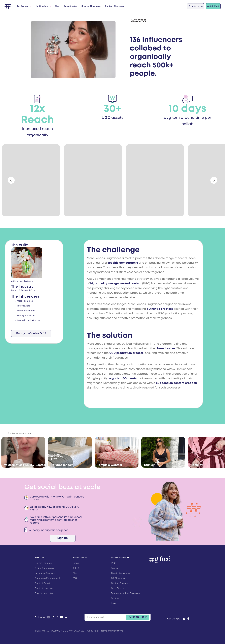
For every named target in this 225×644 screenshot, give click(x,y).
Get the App (174, 619)
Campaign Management (47, 578)
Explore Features (43, 563)
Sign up (63, 538)
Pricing (114, 568)
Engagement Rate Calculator (126, 593)
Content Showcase (115, 6)
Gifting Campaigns (44, 568)
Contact (115, 598)
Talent (76, 568)
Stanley (149, 465)
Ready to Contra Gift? (31, 333)
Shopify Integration (44, 593)
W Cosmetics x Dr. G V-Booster (25, 465)
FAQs (75, 578)
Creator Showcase (91, 6)
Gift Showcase (118, 578)
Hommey (197, 465)
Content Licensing (44, 588)
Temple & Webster (110, 465)
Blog (57, 6)
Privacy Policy (92, 631)
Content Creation (44, 583)
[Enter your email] (118, 617)
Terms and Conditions (112, 631)
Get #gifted (213, 6)
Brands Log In (196, 6)
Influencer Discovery (45, 573)
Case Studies (70, 6)
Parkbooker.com (62, 465)
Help (113, 603)
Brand (76, 563)
